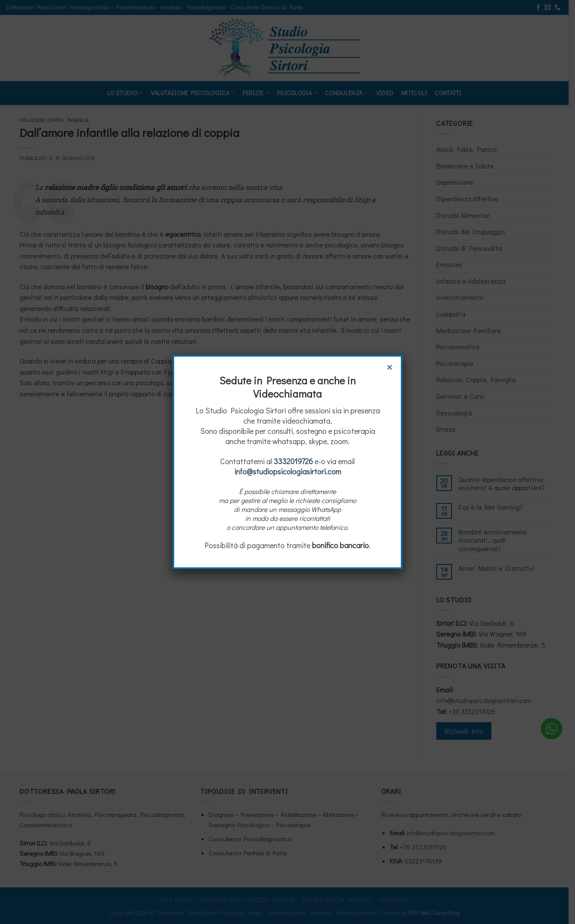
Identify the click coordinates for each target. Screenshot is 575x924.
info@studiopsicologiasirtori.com (288, 471)
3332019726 (293, 461)
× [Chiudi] (390, 366)
